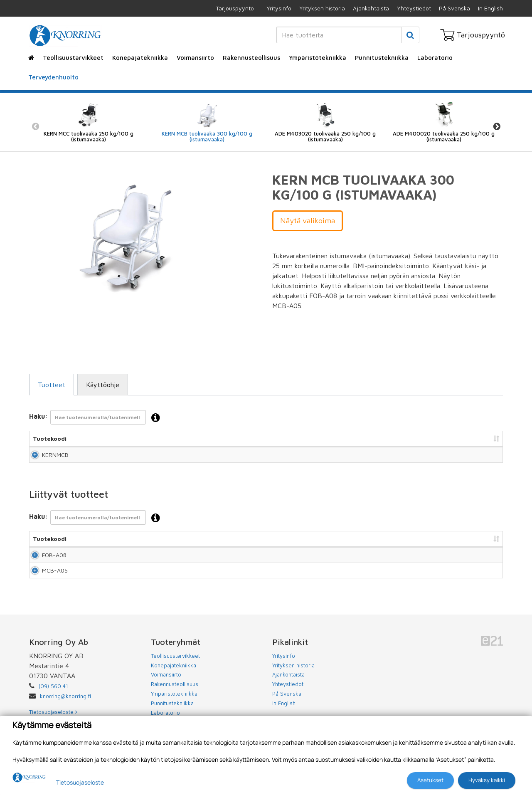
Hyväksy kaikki (487, 780)
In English (490, 8)
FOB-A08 (45, 567)
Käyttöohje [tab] (103, 385)
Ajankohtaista (371, 8)
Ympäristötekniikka (318, 58)
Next (497, 127)
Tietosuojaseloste (80, 782)
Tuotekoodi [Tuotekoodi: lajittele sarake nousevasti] (50, 438)
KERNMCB (46, 458)
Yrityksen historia (322, 8)
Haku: (97, 418)
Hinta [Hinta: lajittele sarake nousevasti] (367, 438)
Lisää (487, 458)
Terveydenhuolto (53, 77)
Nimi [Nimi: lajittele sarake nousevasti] (112, 438)
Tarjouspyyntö (235, 8)
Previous (35, 127)
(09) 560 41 (53, 710)
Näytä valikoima (308, 221)
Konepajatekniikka (140, 58)
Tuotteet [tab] (52, 385)
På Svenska (454, 8)
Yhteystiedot (414, 8)
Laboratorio (435, 58)
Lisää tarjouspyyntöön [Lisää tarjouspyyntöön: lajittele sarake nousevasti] (457, 438)
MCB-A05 (46, 590)
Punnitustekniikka (382, 58)
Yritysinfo (279, 8)
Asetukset (430, 780)
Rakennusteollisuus (251, 58)
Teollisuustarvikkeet (73, 58)
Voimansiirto (195, 58)
